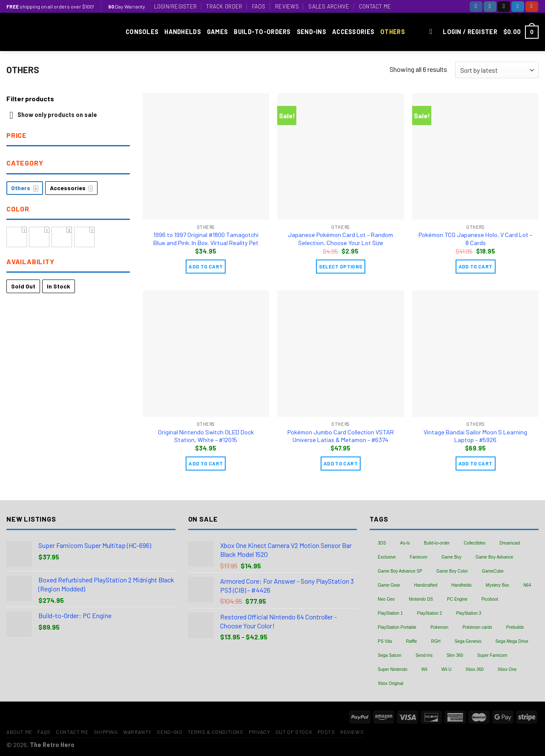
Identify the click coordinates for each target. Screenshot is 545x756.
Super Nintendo (393, 669)
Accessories (353, 32)
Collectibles (475, 543)
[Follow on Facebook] (476, 7)
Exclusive (387, 557)
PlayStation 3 (469, 613)
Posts (326, 732)
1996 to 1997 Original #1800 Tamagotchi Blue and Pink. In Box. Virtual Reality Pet (206, 239)
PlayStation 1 (390, 613)
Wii (425, 669)
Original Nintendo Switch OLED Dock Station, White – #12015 (206, 436)
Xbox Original (390, 683)
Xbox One (507, 669)
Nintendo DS (421, 599)
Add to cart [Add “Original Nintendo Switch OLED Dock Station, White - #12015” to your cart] (206, 463)
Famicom (419, 557)
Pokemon (439, 627)
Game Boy (452, 557)
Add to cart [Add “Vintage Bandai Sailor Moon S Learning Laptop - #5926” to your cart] (476, 463)
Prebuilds (515, 627)
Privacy (259, 732)
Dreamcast (510, 543)
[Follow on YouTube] (532, 7)
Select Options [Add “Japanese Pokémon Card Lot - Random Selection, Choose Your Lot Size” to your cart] (341, 266)
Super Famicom (492, 655)
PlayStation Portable (397, 627)
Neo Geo (386, 599)
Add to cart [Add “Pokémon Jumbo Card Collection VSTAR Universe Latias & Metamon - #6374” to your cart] (341, 463)
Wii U (447, 669)
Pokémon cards (477, 627)
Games (217, 32)
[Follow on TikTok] (504, 7)
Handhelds (183, 32)
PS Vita (385, 641)
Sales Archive (329, 6)
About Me (19, 732)
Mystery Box (498, 585)
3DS (382, 543)
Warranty (137, 732)
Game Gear (389, 585)
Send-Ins (311, 32)
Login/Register (176, 6)
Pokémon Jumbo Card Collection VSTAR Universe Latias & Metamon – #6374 (341, 436)
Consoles (142, 32)
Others (393, 32)
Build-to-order (437, 543)
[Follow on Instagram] (490, 7)
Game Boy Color (452, 571)
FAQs (259, 6)
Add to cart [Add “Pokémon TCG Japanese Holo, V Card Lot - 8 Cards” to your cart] (476, 266)
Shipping (106, 732)
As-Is (405, 543)
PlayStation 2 (429, 613)
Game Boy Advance (494, 557)
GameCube (493, 571)
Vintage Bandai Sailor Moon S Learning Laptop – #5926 (475, 436)
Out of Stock (294, 732)
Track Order (224, 6)
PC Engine (457, 599)
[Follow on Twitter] (518, 7)
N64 (527, 585)
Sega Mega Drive (512, 641)
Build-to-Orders (262, 32)
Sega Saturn (390, 655)
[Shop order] (497, 70)
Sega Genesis (468, 641)
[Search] (433, 32)
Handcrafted (426, 585)
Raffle (411, 641)
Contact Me (375, 6)
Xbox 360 (475, 669)
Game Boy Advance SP (400, 571)
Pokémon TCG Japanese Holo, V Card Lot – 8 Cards (475, 239)
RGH (436, 641)
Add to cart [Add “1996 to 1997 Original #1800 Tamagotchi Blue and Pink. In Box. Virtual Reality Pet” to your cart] (206, 266)
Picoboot (490, 599)
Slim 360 (455, 655)
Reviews (287, 6)
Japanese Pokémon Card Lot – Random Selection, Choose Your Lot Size (340, 239)
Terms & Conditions (216, 732)
